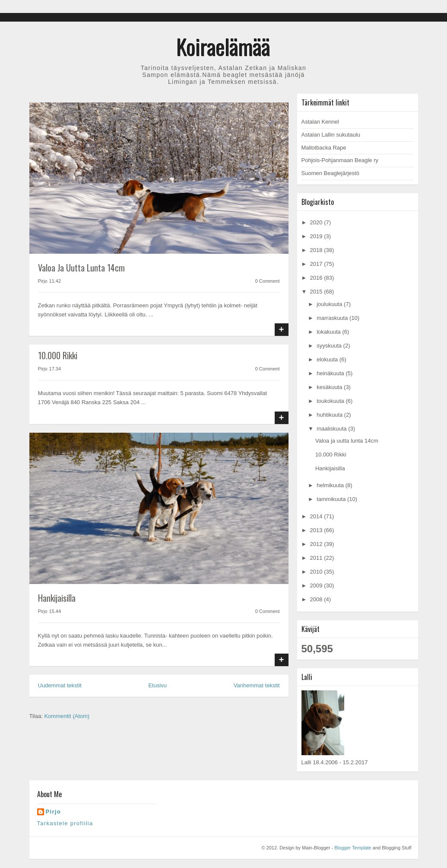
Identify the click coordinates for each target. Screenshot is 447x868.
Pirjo (53, 812)
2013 (317, 530)
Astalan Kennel (320, 122)
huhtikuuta (330, 415)
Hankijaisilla (57, 598)
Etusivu (157, 685)
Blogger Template (353, 848)
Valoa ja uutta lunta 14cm (81, 268)
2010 (317, 572)
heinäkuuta (331, 373)
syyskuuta (330, 346)
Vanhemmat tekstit (257, 685)
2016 (317, 278)
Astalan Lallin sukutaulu (331, 135)
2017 (317, 264)
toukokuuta (331, 401)
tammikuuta (332, 499)
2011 (317, 558)
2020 (317, 222)
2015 (317, 292)
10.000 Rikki (58, 355)
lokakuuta (329, 332)
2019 (317, 236)
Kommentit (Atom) (67, 716)
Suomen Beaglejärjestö (330, 173)
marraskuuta (333, 318)
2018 (317, 250)
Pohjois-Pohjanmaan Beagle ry (340, 160)
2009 (317, 586)
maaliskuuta (332, 429)
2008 (317, 599)
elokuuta (328, 359)
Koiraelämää (223, 46)
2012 (317, 544)
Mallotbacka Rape (324, 148)
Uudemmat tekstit (60, 685)
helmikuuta (331, 485)
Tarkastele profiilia (65, 823)
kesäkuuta (330, 387)
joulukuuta (330, 304)
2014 (317, 516)
